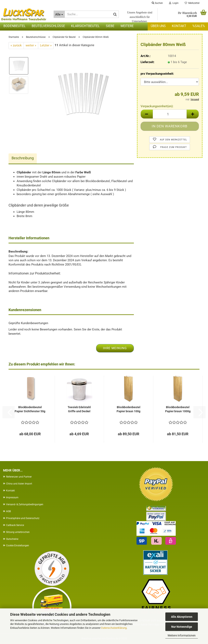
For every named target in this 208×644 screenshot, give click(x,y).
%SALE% (199, 26)
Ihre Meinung (115, 348)
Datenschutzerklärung (114, 628)
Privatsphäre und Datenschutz (23, 518)
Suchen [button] (157, 3)
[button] (147, 114)
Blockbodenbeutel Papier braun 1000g (178, 409)
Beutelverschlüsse (48, 26)
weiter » (31, 45)
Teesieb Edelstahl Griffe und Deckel (79, 409)
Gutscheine (12, 539)
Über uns (158, 26)
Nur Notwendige (182, 627)
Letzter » (46, 45)
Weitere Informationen (182, 635)
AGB (8, 511)
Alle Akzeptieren (182, 617)
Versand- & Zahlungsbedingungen (25, 504)
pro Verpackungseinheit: (157, 74)
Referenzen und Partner (19, 477)
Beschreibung (23, 158)
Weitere (127, 26)
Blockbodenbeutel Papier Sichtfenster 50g (30, 409)
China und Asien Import (19, 484)
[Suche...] (59, 14)
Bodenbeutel (15, 26)
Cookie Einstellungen (18, 546)
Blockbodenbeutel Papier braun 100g (128, 409)
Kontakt (179, 26)
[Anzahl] (170, 114)
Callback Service (15, 525)
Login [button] (174, 3)
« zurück (16, 45)
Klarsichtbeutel (85, 26)
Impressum (12, 497)
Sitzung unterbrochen (18, 532)
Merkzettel (192, 3)
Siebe (110, 26)
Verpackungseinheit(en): (157, 106)
